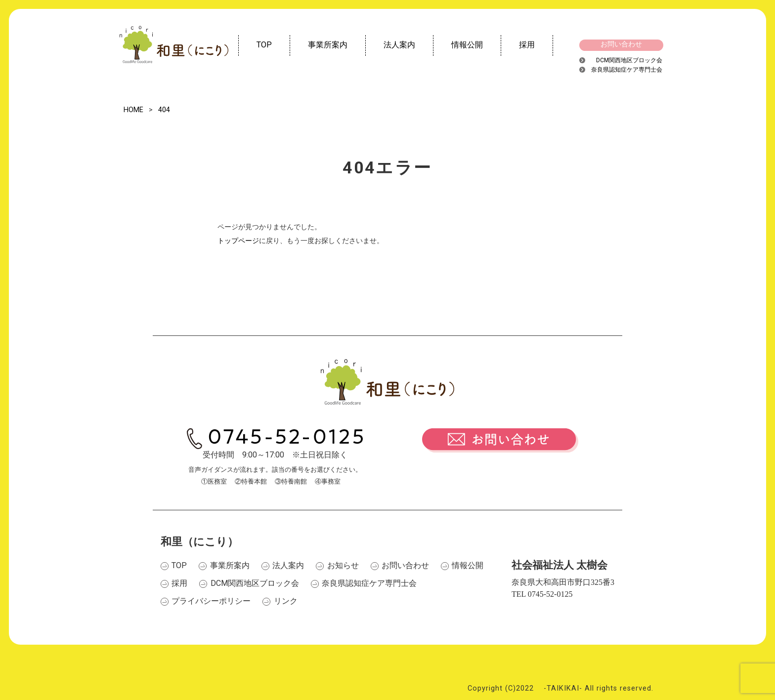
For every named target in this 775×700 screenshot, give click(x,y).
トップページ (238, 241)
